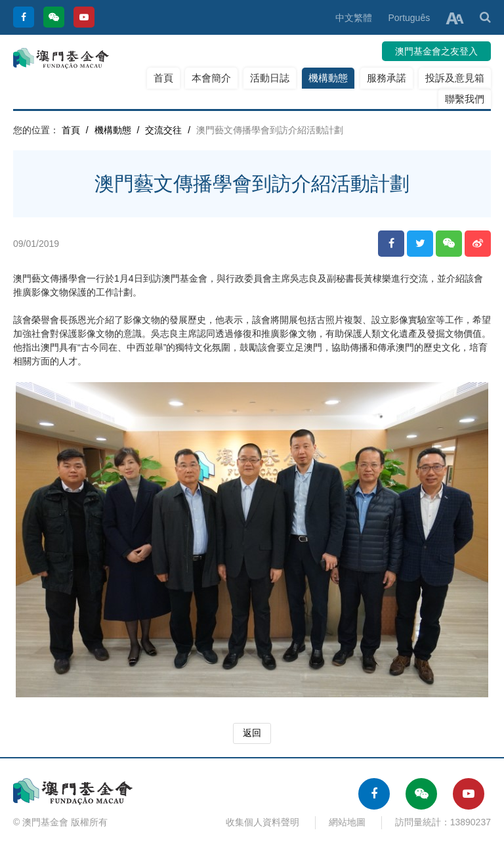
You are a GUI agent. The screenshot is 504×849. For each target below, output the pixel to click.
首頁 (163, 78)
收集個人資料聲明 (262, 822)
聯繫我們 (465, 99)
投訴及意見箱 (455, 78)
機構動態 (328, 78)
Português (409, 18)
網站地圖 (347, 822)
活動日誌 (270, 78)
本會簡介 (211, 78)
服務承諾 (387, 78)
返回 (252, 733)
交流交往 (163, 130)
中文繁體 (354, 18)
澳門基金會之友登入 (436, 51)
